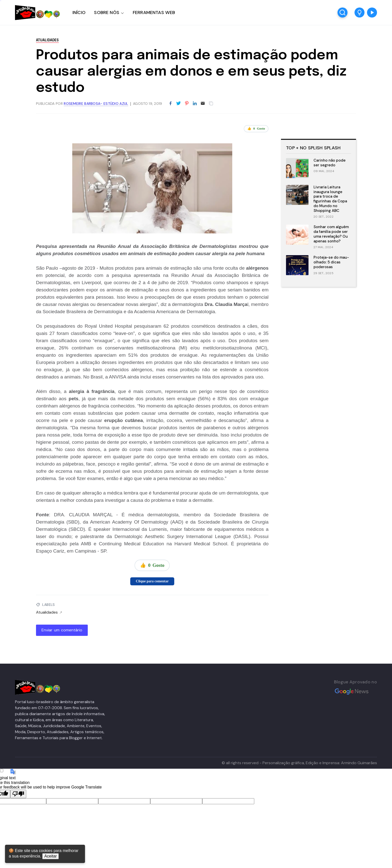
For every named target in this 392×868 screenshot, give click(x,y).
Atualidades (47, 40)
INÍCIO (79, 13)
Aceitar (50, 856)
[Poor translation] (18, 794)
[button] (359, 13)
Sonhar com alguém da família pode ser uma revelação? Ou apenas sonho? (331, 234)
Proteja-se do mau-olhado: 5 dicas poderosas (331, 262)
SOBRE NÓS (107, 13)
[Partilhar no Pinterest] (187, 104)
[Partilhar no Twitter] (178, 104)
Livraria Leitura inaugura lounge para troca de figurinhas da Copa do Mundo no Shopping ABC (330, 199)
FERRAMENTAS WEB (154, 13)
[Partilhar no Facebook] (170, 104)
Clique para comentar (152, 581)
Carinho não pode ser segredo (329, 163)
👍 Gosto (256, 129)
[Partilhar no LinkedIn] (195, 104)
